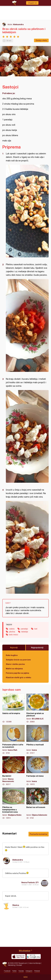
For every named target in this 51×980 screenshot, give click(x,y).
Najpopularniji (37, 647)
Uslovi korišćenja (35, 963)
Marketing (12, 965)
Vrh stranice (25, 951)
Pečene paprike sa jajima (17, 673)
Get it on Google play (34, 957)
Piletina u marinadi (38, 740)
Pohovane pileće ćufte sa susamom (13, 740)
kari (36, 629)
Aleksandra (18, 24)
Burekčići (13, 771)
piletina (12, 632)
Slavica (16, 905)
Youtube (21, 971)
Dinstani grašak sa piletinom (38, 708)
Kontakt (19, 965)
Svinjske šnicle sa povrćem (18, 660)
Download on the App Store (19, 957)
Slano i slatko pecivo (15, 664)
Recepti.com (5, 964)
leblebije (25, 632)
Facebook (7, 971)
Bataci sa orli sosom (38, 803)
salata (12, 629)
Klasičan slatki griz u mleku (18, 677)
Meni (25, 977)
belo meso (14, 635)
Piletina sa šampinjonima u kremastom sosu (13, 803)
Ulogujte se (32, 3)
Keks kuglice (12, 655)
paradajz (24, 629)
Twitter (14, 971)
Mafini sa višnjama (14, 669)
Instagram (29, 971)
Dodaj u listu (41, 40)
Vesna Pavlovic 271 (30, 882)
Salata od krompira (13, 708)
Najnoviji (14, 647)
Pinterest (37, 971)
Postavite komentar (39, 834)
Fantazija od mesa (38, 771)
